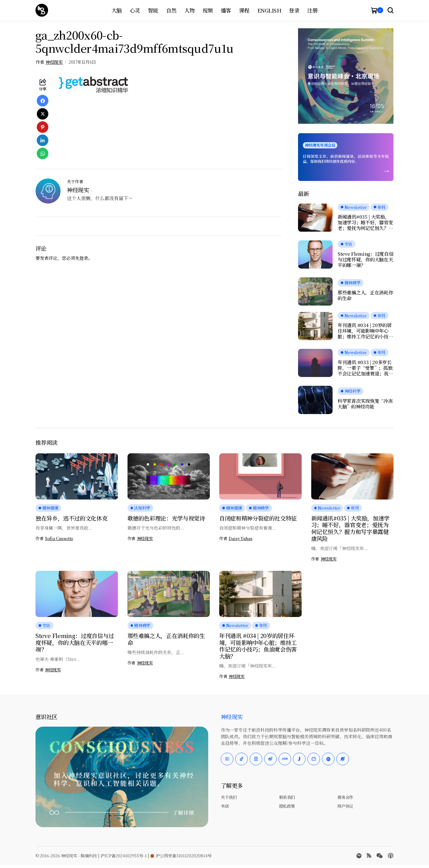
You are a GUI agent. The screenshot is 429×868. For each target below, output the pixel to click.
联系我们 (287, 797)
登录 (84, 258)
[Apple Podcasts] (391, 856)
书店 (225, 806)
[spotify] (359, 856)
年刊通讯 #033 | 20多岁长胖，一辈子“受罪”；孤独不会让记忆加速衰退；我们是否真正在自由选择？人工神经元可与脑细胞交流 (365, 368)
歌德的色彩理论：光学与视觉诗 (166, 518)
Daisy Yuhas (241, 538)
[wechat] (380, 856)
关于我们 (229, 797)
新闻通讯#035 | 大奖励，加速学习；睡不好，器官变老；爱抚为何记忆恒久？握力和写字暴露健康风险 (365, 222)
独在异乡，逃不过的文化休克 (71, 518)
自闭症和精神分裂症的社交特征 (258, 518)
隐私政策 (287, 806)
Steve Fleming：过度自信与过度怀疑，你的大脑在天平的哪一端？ (366, 259)
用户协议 (345, 806)
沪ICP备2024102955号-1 (124, 856)
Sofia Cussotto (59, 538)
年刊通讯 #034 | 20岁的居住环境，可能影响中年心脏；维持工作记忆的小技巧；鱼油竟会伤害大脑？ (365, 331)
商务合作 (345, 797)
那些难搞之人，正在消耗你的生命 (365, 295)
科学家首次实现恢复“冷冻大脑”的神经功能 (365, 404)
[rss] (369, 855)
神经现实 (54, 62)
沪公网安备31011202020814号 (181, 856)
